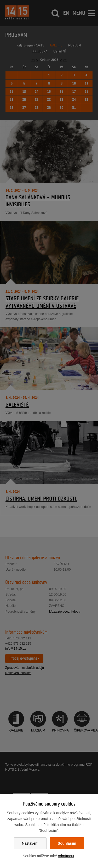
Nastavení (30, 843)
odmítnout (66, 856)
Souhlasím (67, 843)
